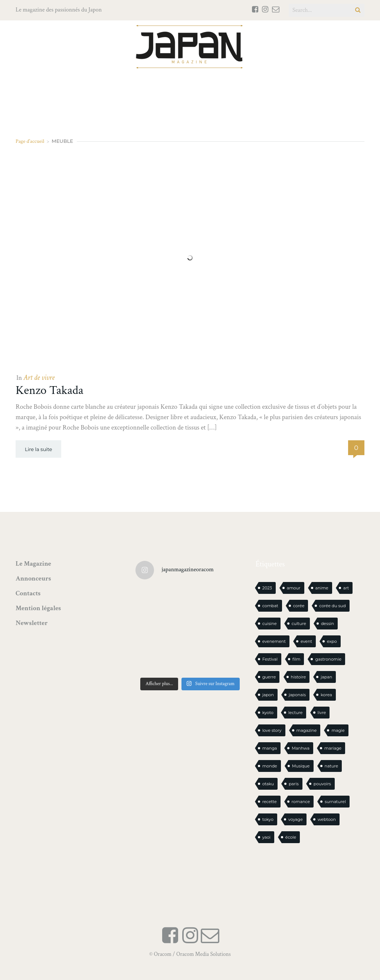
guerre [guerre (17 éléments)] (269, 677)
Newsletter (32, 623)
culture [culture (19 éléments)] (299, 624)
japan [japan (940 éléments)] (326, 677)
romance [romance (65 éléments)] (301, 802)
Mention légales (38, 608)
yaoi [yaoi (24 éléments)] (266, 837)
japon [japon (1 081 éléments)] (268, 695)
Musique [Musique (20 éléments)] (301, 766)
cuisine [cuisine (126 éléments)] (270, 624)
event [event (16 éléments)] (306, 641)
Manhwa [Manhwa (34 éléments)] (301, 748)
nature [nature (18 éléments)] (332, 766)
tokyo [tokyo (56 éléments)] (268, 819)
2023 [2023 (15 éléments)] (267, 588)
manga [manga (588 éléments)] (270, 748)
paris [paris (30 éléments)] (294, 784)
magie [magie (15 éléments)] (338, 730)
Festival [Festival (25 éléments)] (270, 659)
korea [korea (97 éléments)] (326, 695)
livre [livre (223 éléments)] (322, 713)
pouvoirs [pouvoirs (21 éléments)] (322, 784)
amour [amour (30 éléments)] (294, 588)
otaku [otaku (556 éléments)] (268, 784)
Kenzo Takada (50, 390)
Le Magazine (33, 564)
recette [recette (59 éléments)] (270, 802)
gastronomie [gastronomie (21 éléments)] (328, 659)
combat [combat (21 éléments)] (270, 606)
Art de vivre (39, 378)
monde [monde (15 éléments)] (270, 766)
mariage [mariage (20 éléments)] (333, 748)
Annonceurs (33, 578)
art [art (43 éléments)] (346, 588)
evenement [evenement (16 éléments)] (274, 641)
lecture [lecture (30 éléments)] (296, 713)
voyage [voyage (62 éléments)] (296, 819)
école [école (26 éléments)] (291, 837)
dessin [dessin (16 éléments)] (327, 624)
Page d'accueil (30, 141)
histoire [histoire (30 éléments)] (299, 677)
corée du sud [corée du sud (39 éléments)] (332, 606)
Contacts (28, 593)
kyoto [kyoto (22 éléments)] (268, 713)
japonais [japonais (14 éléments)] (297, 695)
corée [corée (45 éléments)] (299, 606)
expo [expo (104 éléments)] (332, 641)
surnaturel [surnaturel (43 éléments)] (335, 802)
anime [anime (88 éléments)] (322, 588)
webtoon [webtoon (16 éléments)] (327, 819)
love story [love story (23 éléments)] (272, 730)
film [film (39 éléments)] (296, 659)
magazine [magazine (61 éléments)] (307, 730)
